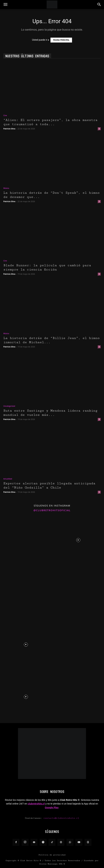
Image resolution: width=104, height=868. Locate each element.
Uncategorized (9, 406)
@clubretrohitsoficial (52, 510)
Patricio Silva (9, 129)
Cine (5, 115)
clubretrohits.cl (36, 804)
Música (6, 188)
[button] (5, 5)
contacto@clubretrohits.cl (61, 818)
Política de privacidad (52, 855)
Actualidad (8, 479)
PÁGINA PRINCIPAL (61, 40)
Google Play (52, 808)
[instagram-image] (26, 540)
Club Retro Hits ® (31, 861)
